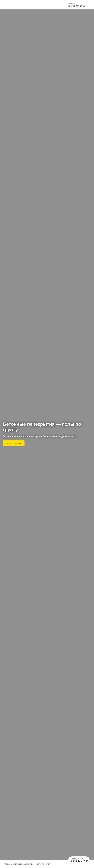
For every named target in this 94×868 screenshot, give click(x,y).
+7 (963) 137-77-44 (77, 6)
